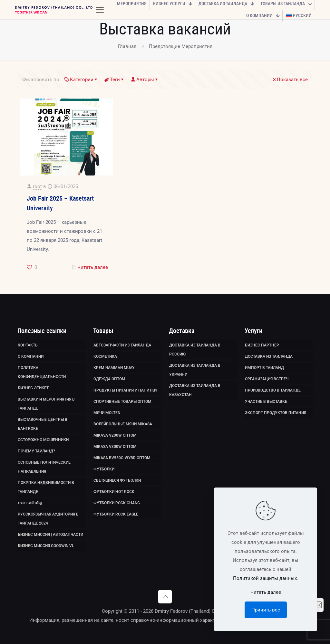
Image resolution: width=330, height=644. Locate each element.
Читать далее (93, 267)
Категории (81, 80)
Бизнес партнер (262, 345)
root (37, 186)
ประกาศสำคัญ (30, 503)
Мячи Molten (107, 413)
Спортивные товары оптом (122, 402)
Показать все (290, 80)
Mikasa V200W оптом (115, 435)
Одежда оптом (109, 379)
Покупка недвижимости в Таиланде (46, 487)
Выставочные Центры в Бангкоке (43, 424)
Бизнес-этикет (33, 388)
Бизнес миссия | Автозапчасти (50, 535)
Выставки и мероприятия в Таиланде (46, 404)
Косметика (105, 356)
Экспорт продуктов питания (276, 413)
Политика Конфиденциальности (42, 372)
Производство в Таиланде (273, 390)
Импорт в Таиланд (264, 368)
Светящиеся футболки (117, 480)
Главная (127, 46)
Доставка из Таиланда (269, 356)
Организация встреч (267, 379)
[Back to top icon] (165, 597)
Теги (114, 80)
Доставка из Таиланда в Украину (195, 370)
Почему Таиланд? (36, 451)
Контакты (28, 345)
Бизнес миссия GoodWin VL (46, 546)
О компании (31, 356)
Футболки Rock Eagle (116, 514)
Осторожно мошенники (43, 440)
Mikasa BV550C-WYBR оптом (122, 458)
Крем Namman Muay (114, 368)
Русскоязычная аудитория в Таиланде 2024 (48, 519)
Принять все (266, 610)
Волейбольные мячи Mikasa (123, 424)
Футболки (104, 469)
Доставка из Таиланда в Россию (195, 350)
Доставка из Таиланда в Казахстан (195, 390)
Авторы (145, 80)
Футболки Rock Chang (117, 503)
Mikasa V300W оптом (115, 447)
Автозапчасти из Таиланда (122, 345)
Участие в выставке (266, 402)
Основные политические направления (44, 467)
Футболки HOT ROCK (114, 492)
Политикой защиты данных (265, 578)
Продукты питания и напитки (125, 390)
